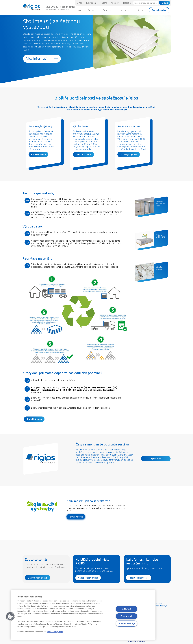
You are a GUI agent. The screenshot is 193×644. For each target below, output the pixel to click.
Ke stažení (91, 3)
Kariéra (103, 3)
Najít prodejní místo (88, 578)
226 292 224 (53, 7)
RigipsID (127, 3)
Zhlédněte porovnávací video (160, 204)
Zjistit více (156, 459)
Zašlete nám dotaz (37, 578)
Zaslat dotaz (68, 7)
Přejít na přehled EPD (160, 236)
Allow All (126, 609)
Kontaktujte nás (34, 419)
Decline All (127, 616)
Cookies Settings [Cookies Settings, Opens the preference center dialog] (127, 624)
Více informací (37, 59)
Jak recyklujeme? (129, 154)
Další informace (83, 154)
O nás (80, 3)
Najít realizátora (138, 578)
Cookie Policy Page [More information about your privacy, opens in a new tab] (55, 632)
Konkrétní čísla (38, 154)
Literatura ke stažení (160, 268)
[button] (10, 616)
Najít (164, 3)
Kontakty (115, 3)
